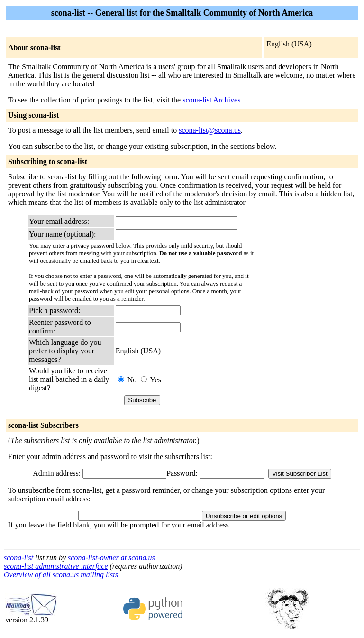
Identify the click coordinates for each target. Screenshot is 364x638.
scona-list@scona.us (210, 130)
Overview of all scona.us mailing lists (61, 575)
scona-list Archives (211, 100)
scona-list (18, 558)
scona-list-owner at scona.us (111, 558)
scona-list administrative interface (56, 566)
